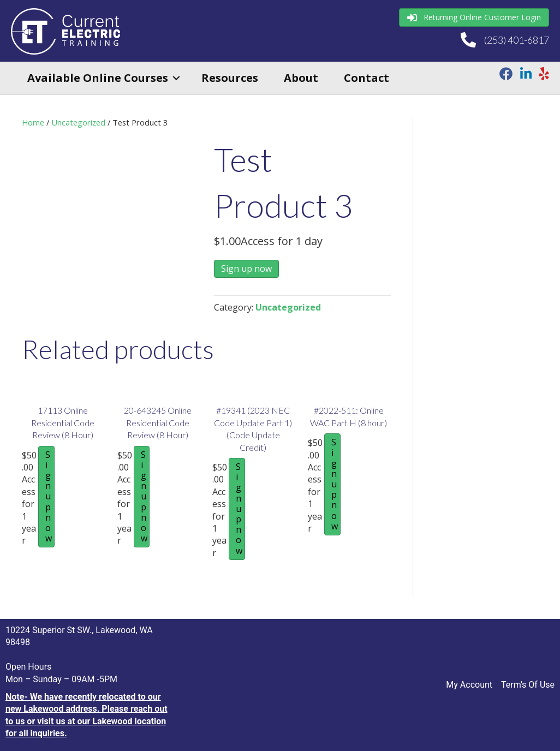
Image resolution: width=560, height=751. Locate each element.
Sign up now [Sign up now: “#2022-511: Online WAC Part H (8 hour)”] (335, 484)
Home (33, 122)
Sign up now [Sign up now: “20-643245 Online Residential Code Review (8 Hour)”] (144, 497)
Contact (367, 78)
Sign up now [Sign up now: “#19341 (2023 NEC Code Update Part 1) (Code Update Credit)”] (239, 509)
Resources (230, 78)
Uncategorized (78, 122)
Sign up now (246, 269)
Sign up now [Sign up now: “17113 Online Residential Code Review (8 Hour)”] (49, 497)
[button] (176, 78)
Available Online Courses (98, 78)
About (301, 78)
